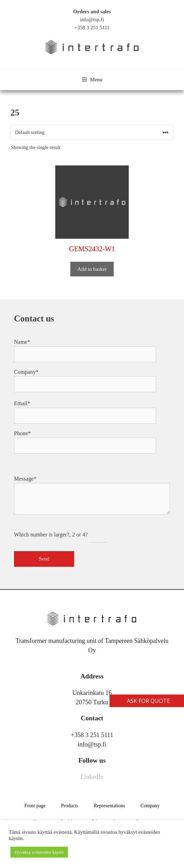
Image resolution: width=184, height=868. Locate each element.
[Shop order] (92, 132)
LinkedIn (92, 777)
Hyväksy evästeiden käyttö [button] (39, 852)
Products (69, 806)
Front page (35, 806)
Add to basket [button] (92, 269)
